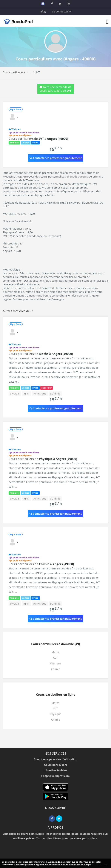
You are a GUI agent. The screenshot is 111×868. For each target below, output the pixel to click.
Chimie (56, 669)
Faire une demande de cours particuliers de (55, 89)
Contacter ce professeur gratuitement (56, 158)
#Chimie (55, 393)
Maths (55, 652)
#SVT (26, 393)
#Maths (15, 393)
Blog (43, 11)
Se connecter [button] (61, 11)
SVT (55, 658)
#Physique (40, 393)
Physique (56, 663)
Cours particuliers (14, 72)
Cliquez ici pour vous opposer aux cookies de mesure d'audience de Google (53, 865)
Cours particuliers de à (38, 139)
